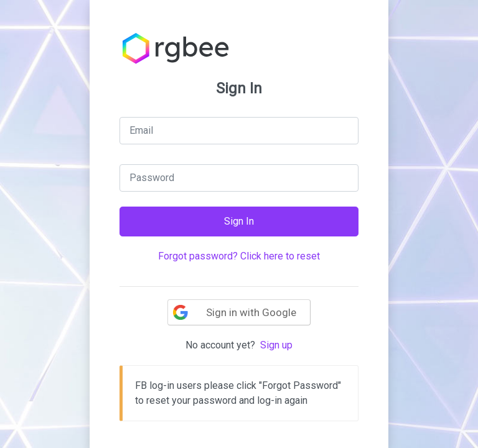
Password (152, 178)
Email (141, 130)
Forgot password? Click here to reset (239, 256)
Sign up (276, 345)
